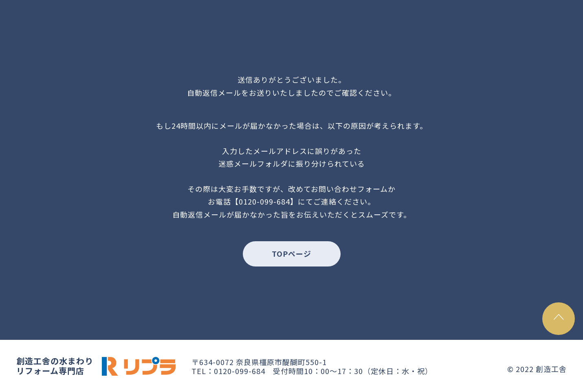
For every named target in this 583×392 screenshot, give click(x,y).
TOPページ (291, 253)
